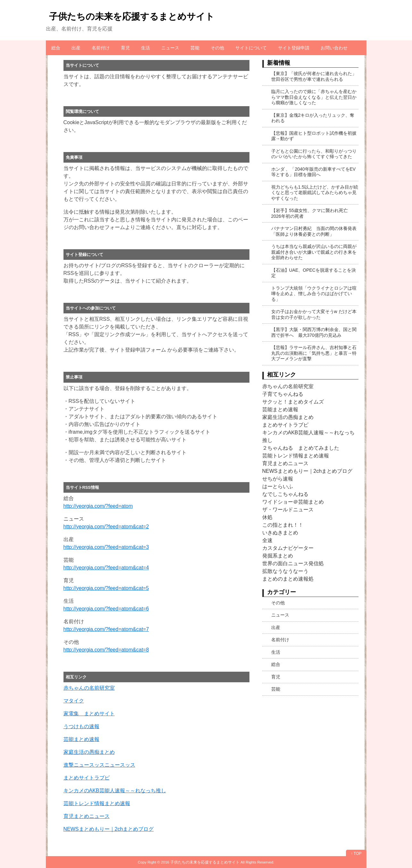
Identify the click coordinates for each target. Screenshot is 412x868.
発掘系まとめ (278, 556)
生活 (146, 48)
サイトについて (251, 48)
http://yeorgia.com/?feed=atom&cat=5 (106, 588)
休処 (267, 517)
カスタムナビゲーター (288, 548)
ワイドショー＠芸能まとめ (293, 502)
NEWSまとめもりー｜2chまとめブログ (109, 829)
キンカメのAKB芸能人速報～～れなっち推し (115, 791)
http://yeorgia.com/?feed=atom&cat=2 (106, 527)
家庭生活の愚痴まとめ (89, 752)
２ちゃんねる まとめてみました (301, 448)
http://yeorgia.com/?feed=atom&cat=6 (106, 609)
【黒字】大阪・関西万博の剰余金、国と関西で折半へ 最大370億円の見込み (314, 332)
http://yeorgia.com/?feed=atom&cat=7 (106, 629)
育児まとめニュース (87, 816)
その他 (217, 48)
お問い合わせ (334, 48)
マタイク (74, 701)
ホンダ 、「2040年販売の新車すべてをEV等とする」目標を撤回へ (314, 172)
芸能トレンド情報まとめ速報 (97, 803)
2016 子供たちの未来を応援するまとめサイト (200, 862)
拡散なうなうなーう (285, 571)
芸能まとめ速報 (81, 739)
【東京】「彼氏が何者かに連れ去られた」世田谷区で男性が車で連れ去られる (314, 76)
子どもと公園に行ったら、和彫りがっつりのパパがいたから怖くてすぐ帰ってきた (314, 154)
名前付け (101, 48)
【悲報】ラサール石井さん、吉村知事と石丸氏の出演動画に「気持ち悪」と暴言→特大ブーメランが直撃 (314, 353)
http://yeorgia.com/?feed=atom (98, 506)
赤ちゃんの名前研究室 (89, 688)
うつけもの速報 (81, 726)
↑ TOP (356, 854)
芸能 (195, 48)
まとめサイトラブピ (87, 778)
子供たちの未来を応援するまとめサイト (132, 17)
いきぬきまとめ (280, 533)
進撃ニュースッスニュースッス (99, 765)
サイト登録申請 (294, 48)
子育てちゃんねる (283, 394)
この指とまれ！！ (283, 525)
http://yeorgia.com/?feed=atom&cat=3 (106, 547)
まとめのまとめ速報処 (288, 579)
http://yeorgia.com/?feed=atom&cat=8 (106, 650)
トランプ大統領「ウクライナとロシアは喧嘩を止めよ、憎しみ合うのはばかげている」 (314, 294)
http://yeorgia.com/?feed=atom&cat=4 (106, 568)
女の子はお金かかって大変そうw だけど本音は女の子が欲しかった (314, 314)
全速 (267, 540)
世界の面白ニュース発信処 (293, 563)
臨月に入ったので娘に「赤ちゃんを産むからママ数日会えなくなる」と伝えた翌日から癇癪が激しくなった (314, 97)
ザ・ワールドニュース (288, 510)
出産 (76, 48)
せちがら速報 (278, 479)
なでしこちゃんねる (285, 494)
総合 (56, 48)
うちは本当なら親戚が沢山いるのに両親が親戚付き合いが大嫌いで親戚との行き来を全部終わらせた (314, 252)
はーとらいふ (278, 486)
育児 (125, 48)
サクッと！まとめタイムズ (293, 402)
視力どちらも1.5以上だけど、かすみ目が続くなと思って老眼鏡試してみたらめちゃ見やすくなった (315, 193)
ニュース (170, 48)
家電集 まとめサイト (89, 714)
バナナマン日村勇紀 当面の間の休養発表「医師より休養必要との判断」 (314, 231)
